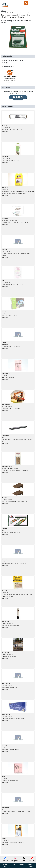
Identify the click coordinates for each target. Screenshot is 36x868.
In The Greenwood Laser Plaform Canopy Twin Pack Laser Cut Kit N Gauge (15, 221)
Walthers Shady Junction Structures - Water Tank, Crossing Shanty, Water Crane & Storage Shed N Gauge (18, 191)
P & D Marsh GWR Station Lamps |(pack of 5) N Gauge (12, 283)
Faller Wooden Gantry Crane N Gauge (9, 314)
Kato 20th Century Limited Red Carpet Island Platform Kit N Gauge (18, 439)
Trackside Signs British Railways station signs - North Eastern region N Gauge (17, 253)
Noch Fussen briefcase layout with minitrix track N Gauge (16, 810)
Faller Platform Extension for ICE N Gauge (11, 748)
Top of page (5, 865)
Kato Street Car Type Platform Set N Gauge (11, 531)
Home (13, 864)
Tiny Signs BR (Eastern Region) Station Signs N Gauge (13, 841)
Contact (21, 864)
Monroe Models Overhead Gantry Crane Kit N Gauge (11, 407)
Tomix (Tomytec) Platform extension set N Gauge (9, 686)
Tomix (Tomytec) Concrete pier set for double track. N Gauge (13, 717)
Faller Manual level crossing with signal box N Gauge (14, 562)
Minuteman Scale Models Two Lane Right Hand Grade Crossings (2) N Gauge (16, 469)
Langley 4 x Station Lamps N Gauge (8, 376)
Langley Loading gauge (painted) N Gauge (10, 779)
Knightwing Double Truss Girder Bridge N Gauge (11, 345)
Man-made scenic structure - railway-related (10, 78)
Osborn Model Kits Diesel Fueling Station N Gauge (9, 655)
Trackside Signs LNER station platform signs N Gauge (11, 159)
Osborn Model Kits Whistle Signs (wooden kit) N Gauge (11, 624)
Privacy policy (31, 865)
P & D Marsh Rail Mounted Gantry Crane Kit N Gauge (12, 128)
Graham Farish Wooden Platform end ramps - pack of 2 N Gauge (15, 500)
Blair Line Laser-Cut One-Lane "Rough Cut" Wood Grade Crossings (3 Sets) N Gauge (17, 594)
